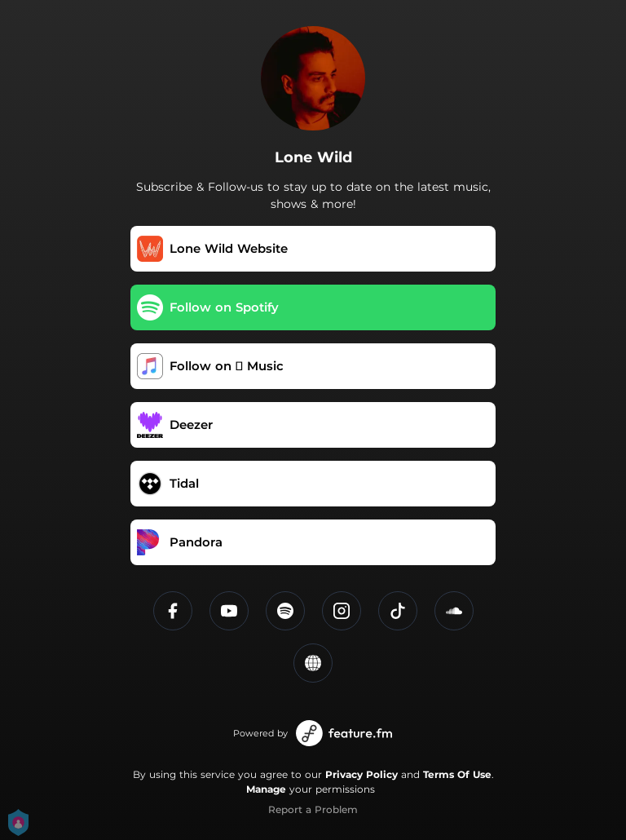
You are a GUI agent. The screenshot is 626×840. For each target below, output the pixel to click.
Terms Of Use (457, 774)
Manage (266, 789)
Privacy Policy (361, 774)
